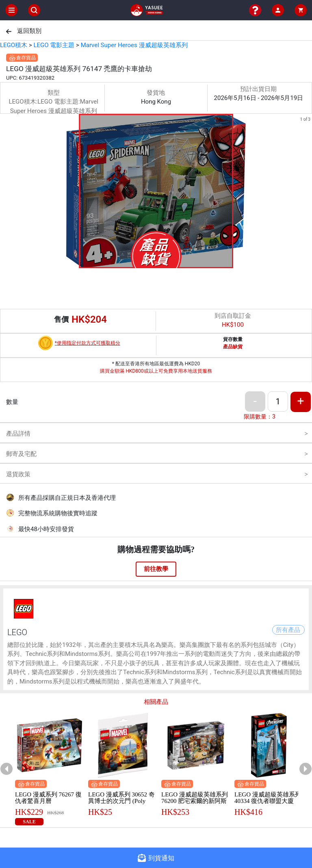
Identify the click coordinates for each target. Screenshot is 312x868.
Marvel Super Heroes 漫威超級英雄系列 (134, 45)
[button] (146, 263)
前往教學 (156, 569)
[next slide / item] (306, 192)
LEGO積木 (14, 45)
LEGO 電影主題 (54, 45)
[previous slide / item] (6, 192)
